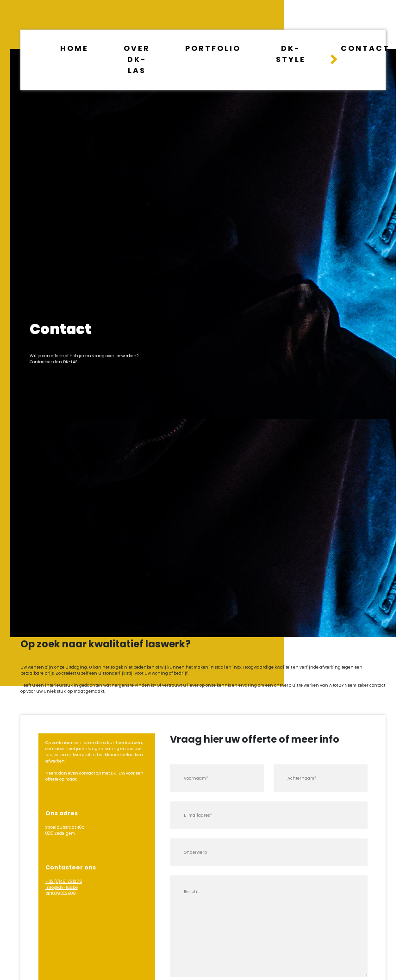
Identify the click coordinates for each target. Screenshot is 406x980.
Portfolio (213, 48)
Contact (365, 48)
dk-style (291, 54)
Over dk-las (137, 59)
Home (74, 48)
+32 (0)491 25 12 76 (64, 881)
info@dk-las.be (62, 887)
